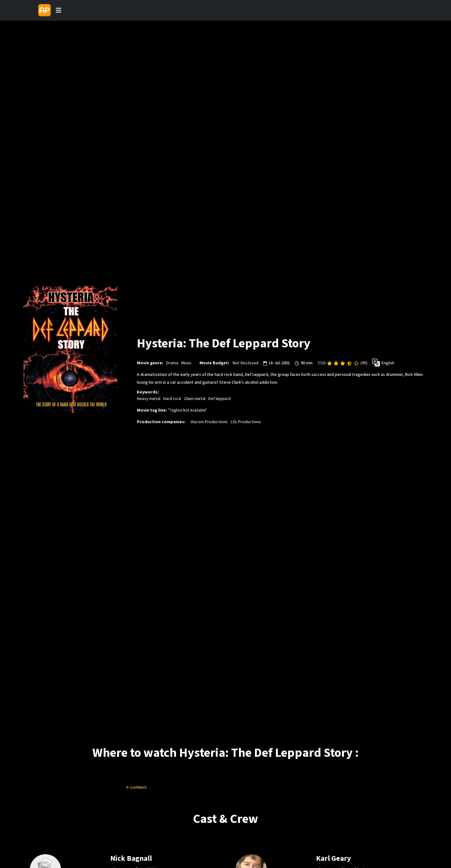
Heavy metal (149, 399)
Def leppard (219, 399)
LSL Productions (246, 422)
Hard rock (172, 399)
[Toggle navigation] (59, 10)
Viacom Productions (209, 422)
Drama (172, 363)
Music (187, 363)
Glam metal (195, 399)
